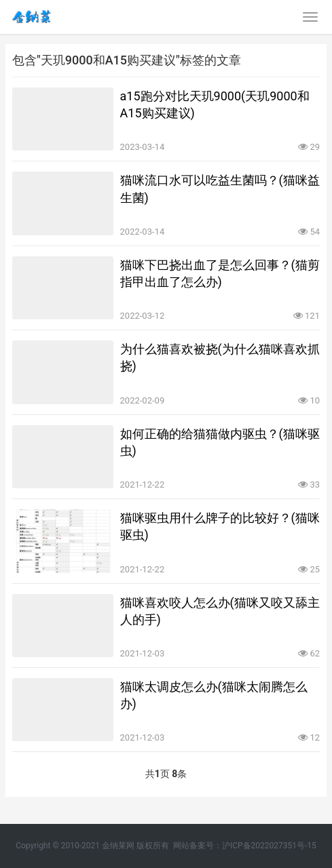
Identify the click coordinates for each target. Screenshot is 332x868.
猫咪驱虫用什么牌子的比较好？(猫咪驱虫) (220, 526)
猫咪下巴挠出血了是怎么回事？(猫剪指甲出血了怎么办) (220, 273)
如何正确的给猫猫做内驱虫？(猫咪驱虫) (220, 442)
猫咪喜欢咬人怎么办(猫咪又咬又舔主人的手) (220, 611)
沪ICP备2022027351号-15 (269, 846)
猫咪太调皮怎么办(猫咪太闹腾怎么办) (214, 695)
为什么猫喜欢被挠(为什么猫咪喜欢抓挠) (220, 357)
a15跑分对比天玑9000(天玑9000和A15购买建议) (215, 104)
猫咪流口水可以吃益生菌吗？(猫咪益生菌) (220, 189)
